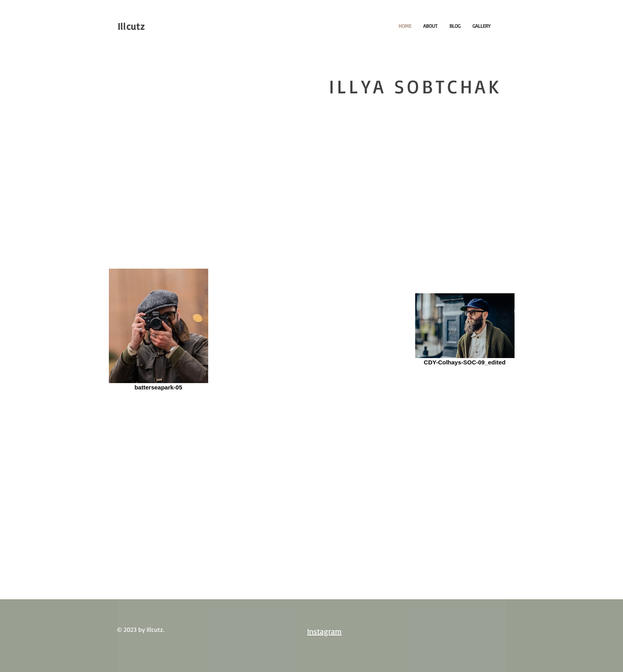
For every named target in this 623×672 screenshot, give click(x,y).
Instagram (324, 631)
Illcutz (131, 26)
